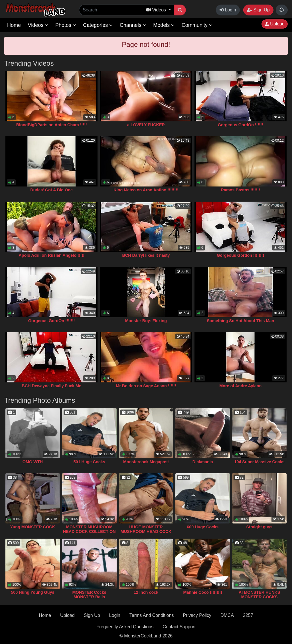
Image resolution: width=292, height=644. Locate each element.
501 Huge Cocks (89, 462)
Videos (38, 25)
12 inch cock (146, 592)
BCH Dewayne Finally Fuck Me (51, 386)
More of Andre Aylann (240, 386)
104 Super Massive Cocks (259, 462)
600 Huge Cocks (203, 527)
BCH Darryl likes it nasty (146, 255)
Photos (66, 25)
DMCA (227, 615)
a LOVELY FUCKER (146, 125)
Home (14, 25)
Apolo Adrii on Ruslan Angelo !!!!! (51, 255)
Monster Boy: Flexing (146, 321)
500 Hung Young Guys (33, 592)
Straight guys (259, 527)
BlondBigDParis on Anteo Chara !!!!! (52, 125)
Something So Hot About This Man (240, 321)
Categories (98, 25)
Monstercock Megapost (146, 462)
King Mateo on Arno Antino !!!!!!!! (146, 190)
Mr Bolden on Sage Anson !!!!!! (146, 386)
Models (164, 25)
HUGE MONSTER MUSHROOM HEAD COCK (146, 529)
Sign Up (258, 10)
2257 (248, 615)
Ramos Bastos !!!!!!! (241, 190)
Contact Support (179, 627)
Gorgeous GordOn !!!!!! (241, 125)
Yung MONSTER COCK (33, 527)
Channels (133, 25)
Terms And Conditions (152, 615)
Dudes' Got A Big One (51, 190)
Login (228, 10)
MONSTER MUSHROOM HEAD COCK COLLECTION (89, 529)
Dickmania (203, 462)
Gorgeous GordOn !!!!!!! (52, 321)
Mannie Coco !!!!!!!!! (203, 592)
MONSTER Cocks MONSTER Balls (89, 595)
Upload (275, 24)
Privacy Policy (197, 615)
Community (197, 25)
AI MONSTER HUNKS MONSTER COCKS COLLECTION (259, 597)
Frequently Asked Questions (125, 627)
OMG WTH (33, 462)
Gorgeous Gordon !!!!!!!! (240, 255)
